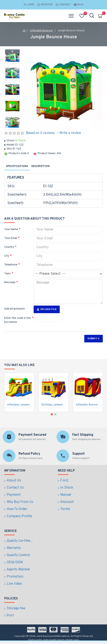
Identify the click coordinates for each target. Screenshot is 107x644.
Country (9, 247)
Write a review (70, 133)
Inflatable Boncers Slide (89, 405)
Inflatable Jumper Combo (20, 405)
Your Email (11, 238)
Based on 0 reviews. (41, 133)
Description (40, 166)
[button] (12, 129)
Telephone (11, 265)
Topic (8, 274)
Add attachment (15, 309)
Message (10, 282)
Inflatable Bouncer (42, 31)
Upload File (47, 309)
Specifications (17, 166)
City (7, 256)
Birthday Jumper (52, 405)
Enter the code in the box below (18, 320)
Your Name (11, 229)
